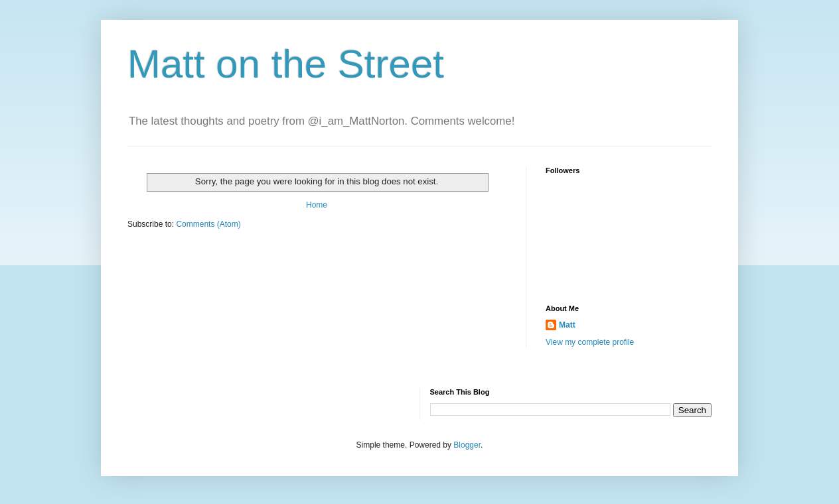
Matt (567, 325)
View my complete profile (590, 342)
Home (317, 205)
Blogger (467, 445)
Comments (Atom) (208, 224)
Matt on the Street (286, 64)
